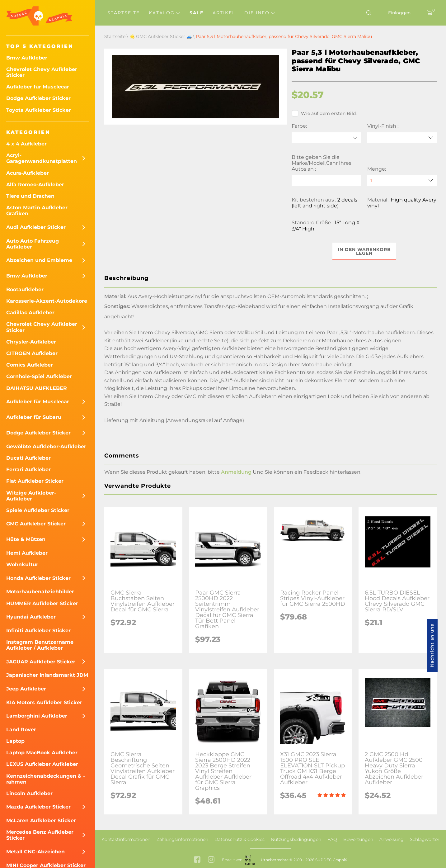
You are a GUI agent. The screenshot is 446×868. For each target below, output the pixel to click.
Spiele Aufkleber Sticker (38, 510)
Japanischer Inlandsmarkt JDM (47, 675)
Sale (197, 13)
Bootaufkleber (25, 289)
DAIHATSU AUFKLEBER (37, 388)
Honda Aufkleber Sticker (38, 578)
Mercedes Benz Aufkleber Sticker (40, 835)
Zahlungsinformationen (182, 839)
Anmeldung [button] (236, 472)
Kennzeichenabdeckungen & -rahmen (46, 779)
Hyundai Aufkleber (31, 617)
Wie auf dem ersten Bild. (324, 113)
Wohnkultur (22, 564)
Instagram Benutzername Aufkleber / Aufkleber (40, 645)
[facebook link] (197, 860)
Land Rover (21, 730)
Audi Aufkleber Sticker (36, 227)
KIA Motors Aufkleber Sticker (44, 702)
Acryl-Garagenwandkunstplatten (42, 158)
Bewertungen (358, 839)
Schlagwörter (425, 839)
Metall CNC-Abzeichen (35, 852)
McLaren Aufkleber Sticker (41, 821)
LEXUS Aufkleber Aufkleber (42, 764)
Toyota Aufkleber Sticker (39, 110)
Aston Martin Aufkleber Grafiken (37, 211)
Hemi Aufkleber (27, 553)
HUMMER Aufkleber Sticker (42, 603)
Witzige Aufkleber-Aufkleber (31, 496)
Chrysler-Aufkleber (31, 342)
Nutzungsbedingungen (296, 839)
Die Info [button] (260, 13)
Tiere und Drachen (30, 196)
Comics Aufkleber (30, 365)
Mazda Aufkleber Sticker (38, 807)
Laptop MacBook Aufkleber (42, 753)
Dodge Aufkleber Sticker (38, 98)
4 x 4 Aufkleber (26, 144)
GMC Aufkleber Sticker (36, 524)
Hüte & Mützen (26, 539)
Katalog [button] (164, 13)
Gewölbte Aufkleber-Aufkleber (46, 446)
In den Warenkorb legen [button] (364, 251)
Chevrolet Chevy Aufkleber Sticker (42, 72)
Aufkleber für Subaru (34, 417)
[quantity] (402, 180)
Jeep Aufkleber (26, 689)
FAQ (332, 839)
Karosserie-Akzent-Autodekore (47, 301)
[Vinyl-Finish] (402, 138)
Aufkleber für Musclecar (38, 87)
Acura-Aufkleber (28, 173)
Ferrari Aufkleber (28, 470)
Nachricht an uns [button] (432, 645)
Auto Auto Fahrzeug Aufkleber (33, 244)
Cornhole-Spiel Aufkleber (39, 376)
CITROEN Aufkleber (32, 353)
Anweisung (392, 839)
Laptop (15, 741)
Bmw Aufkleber (27, 58)
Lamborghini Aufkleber (37, 716)
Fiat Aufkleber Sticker (35, 481)
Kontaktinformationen (126, 839)
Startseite (124, 13)
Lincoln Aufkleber (29, 793)
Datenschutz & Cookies (239, 839)
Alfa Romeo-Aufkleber (35, 185)
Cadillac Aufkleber (30, 313)
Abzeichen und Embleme (39, 260)
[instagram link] (211, 860)
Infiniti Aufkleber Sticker (38, 631)
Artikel (224, 13)
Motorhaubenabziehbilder (40, 592)
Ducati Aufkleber (28, 458)
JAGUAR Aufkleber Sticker (41, 662)
